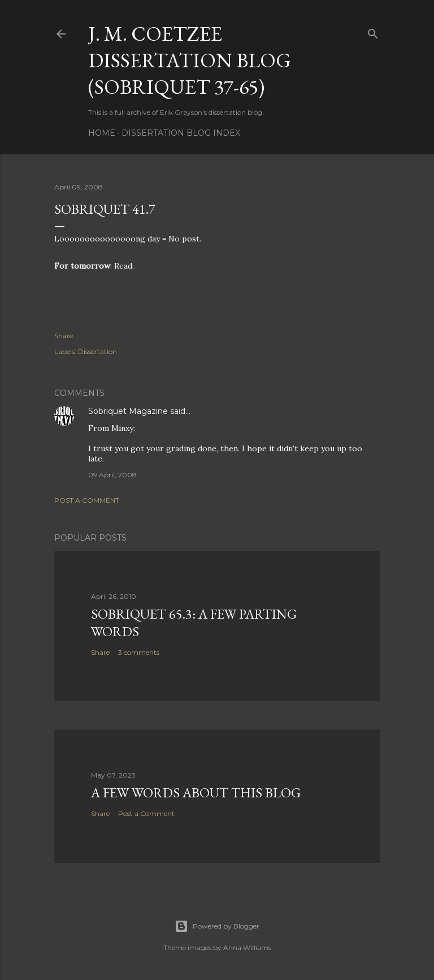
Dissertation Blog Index (181, 133)
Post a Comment (87, 500)
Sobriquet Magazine (128, 411)
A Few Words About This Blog (196, 793)
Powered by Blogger (217, 926)
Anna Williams (247, 947)
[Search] (373, 31)
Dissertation (97, 351)
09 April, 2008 (112, 475)
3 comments (139, 652)
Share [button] (64, 336)
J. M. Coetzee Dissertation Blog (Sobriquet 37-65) (190, 60)
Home (102, 133)
